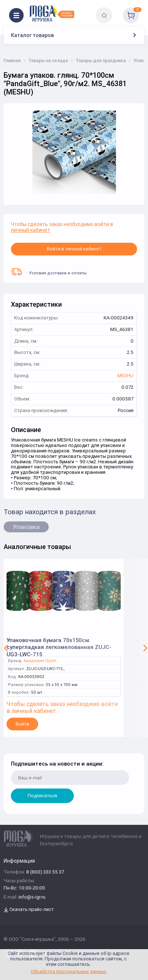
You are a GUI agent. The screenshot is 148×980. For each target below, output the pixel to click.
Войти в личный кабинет (74, 249)
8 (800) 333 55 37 (45, 872)
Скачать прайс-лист (29, 910)
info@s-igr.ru (32, 897)
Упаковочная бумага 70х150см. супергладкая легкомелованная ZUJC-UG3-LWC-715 (59, 645)
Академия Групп (40, 661)
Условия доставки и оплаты (49, 272)
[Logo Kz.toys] (52, 13)
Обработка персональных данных (68, 971)
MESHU (125, 376)
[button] (6, 648)
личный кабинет (31, 230)
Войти (22, 724)
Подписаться (42, 796)
